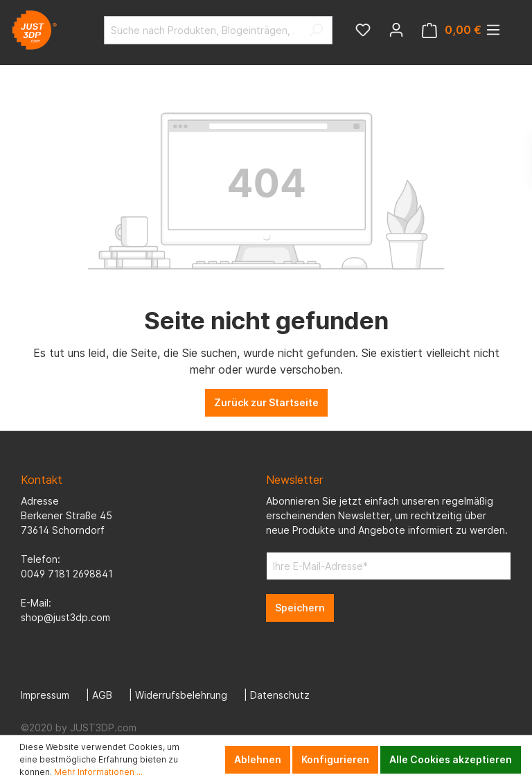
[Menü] (493, 30)
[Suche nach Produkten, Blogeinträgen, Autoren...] (202, 30)
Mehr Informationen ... (98, 772)
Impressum (45, 695)
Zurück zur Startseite (266, 402)
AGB (102, 695)
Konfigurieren (335, 759)
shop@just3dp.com (65, 617)
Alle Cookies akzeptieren (451, 759)
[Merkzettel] (363, 30)
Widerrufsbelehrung (181, 695)
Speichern (300, 608)
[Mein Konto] (396, 30)
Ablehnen (258, 759)
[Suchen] (316, 30)
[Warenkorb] (452, 30)
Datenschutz (280, 695)
